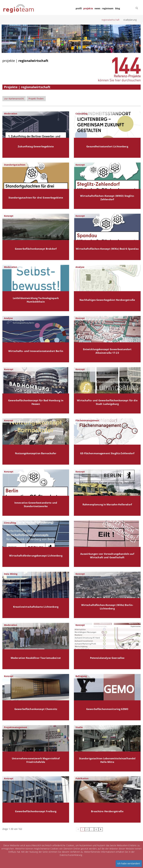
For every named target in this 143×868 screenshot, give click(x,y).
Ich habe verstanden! (129, 863)
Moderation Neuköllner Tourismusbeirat (36, 658)
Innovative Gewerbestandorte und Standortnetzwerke (36, 504)
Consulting (81, 114)
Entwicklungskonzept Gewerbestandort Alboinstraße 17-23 (107, 351)
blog (118, 8)
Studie (79, 727)
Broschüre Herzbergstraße (107, 811)
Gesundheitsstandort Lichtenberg (107, 146)
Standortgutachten (15, 165)
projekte (88, 8)
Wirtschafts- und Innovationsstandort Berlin (36, 351)
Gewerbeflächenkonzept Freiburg (36, 811)
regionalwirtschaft (111, 20)
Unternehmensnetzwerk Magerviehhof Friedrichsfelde (36, 760)
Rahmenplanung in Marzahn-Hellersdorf (107, 504)
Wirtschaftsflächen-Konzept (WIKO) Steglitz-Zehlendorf (107, 198)
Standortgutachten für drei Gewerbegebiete (36, 198)
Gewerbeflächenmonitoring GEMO (107, 709)
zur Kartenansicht (14, 99)
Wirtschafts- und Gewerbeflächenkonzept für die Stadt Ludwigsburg (107, 402)
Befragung (81, 676)
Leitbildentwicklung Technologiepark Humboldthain (36, 300)
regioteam (108, 8)
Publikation (82, 778)
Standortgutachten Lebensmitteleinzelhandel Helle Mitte (107, 760)
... (92, 829)
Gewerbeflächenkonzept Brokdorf (36, 249)
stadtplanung (130, 20)
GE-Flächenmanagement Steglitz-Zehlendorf (107, 453)
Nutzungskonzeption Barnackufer (36, 453)
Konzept (80, 165)
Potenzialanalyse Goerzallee (107, 658)
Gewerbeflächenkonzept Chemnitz (36, 709)
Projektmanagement (16, 727)
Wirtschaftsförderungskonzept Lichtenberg (36, 556)
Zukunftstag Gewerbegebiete (36, 146)
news (97, 8)
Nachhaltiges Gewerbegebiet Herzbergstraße (107, 300)
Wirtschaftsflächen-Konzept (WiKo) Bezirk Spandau (107, 249)
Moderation (11, 114)
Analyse (80, 267)
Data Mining (11, 574)
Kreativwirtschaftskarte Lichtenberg (36, 607)
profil (79, 8)
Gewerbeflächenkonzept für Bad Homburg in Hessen (36, 402)
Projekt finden (36, 99)
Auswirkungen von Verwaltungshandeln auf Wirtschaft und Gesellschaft (107, 556)
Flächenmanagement (87, 420)
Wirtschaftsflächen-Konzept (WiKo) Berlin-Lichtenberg (107, 607)
